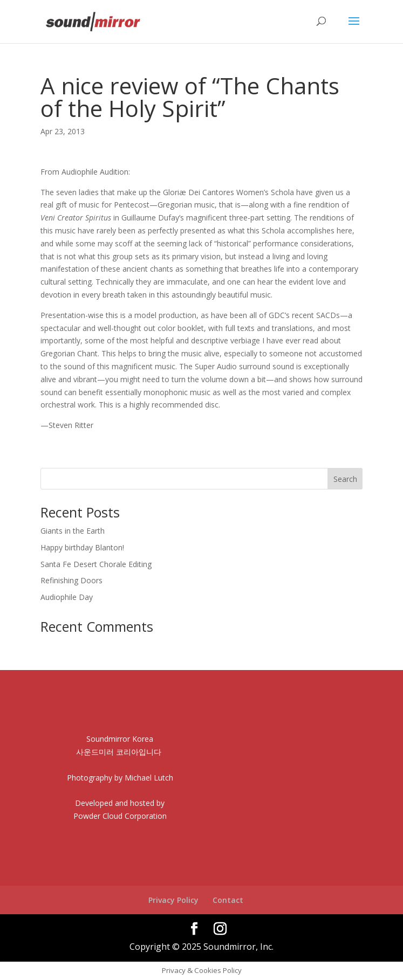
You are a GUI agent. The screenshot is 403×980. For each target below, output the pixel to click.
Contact (228, 900)
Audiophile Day (67, 597)
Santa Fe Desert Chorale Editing (96, 564)
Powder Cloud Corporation (120, 816)
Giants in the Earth (73, 531)
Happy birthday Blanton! (82, 547)
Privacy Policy (173, 900)
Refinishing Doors (71, 580)
